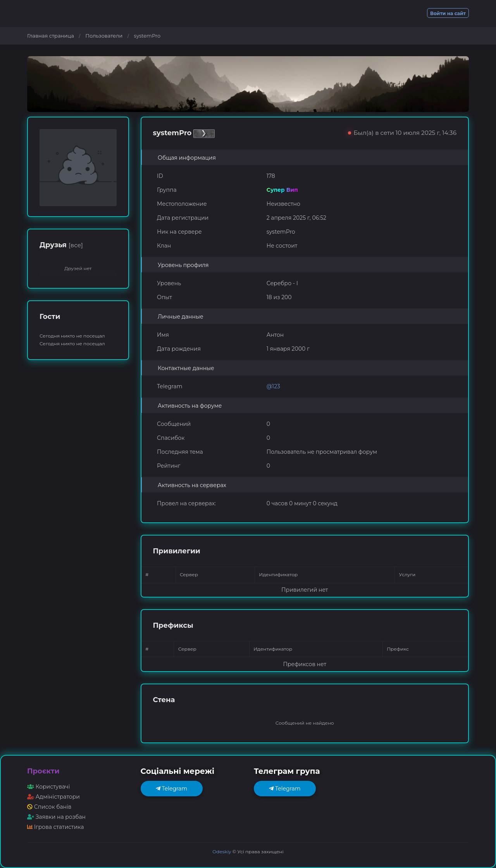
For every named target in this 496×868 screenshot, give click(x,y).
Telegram (171, 789)
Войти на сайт (448, 13)
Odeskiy (222, 852)
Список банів (49, 807)
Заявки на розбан (56, 817)
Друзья (61, 245)
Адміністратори (53, 797)
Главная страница (51, 36)
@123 (273, 386)
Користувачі (48, 787)
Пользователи (104, 36)
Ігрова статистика (55, 827)
